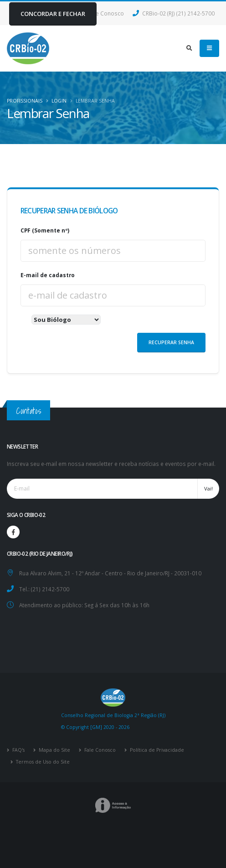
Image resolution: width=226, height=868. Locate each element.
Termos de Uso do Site (42, 762)
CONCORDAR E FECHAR (53, 14)
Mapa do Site (54, 750)
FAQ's (18, 750)
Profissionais (25, 101)
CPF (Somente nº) (45, 230)
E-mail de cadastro (48, 275)
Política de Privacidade (156, 750)
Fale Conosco (99, 750)
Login (59, 101)
